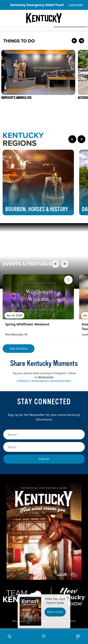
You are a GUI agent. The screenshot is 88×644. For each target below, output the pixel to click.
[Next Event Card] (65, 264)
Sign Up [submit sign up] (44, 459)
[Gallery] (44, 5)
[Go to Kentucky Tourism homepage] (44, 18)
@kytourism (46, 377)
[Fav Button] (68, 280)
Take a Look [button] (55, 612)
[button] (9, 636)
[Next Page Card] (81, 139)
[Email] (44, 447)
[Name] (44, 434)
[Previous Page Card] (72, 139)
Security (17, 621)
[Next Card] (81, 41)
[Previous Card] (74, 41)
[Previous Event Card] (55, 264)
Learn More (76, 5)
